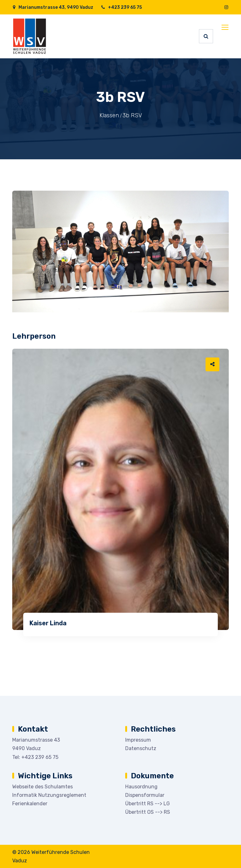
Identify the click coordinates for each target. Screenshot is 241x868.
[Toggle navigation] (226, 28)
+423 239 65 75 (121, 7)
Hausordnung (141, 787)
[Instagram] (226, 7)
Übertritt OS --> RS (148, 812)
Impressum (138, 740)
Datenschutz (141, 748)
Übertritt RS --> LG (147, 804)
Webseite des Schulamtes (43, 787)
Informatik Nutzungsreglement (49, 795)
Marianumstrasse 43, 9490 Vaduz (53, 7)
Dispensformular (145, 795)
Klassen (109, 115)
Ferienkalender (30, 804)
